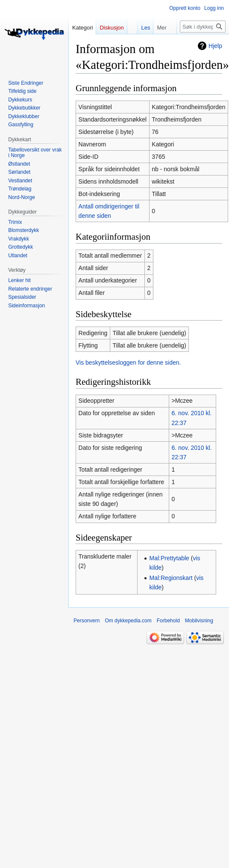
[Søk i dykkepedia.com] (203, 27)
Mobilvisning (199, 621)
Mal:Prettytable (169, 558)
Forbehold (168, 621)
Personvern (87, 621)
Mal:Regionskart (171, 578)
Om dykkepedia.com (128, 621)
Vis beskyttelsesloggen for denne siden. (128, 363)
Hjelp (215, 46)
